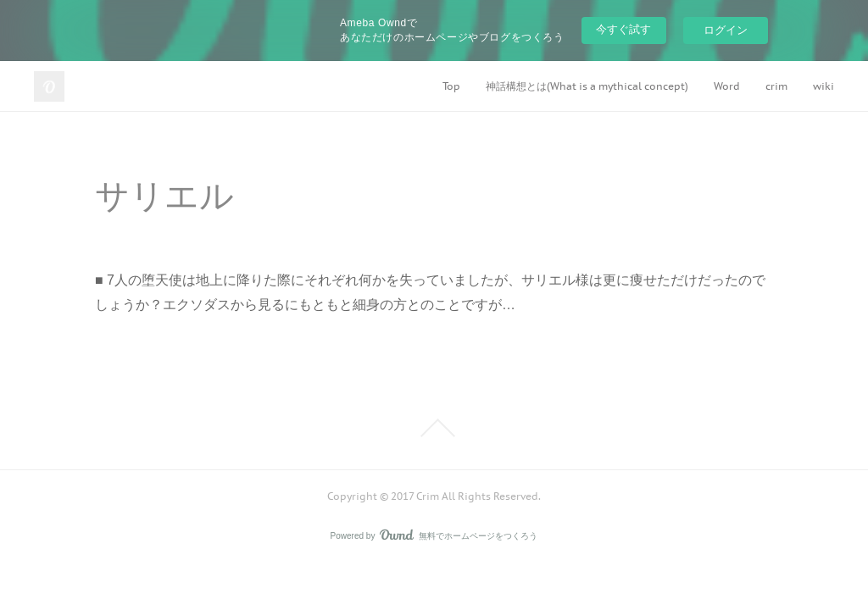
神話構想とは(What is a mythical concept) (587, 86)
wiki (823, 86)
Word (727, 86)
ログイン (726, 30)
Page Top (434, 428)
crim (776, 86)
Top (451, 86)
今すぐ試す (623, 29)
